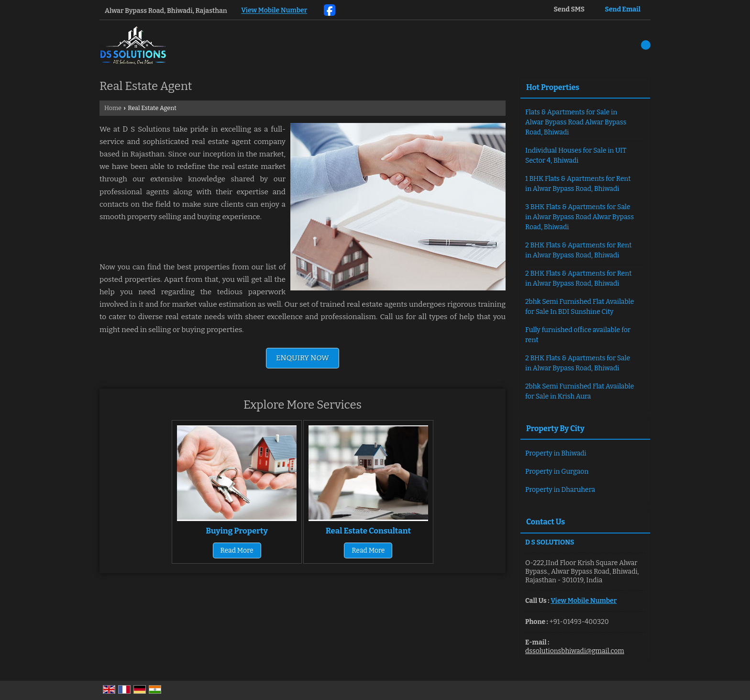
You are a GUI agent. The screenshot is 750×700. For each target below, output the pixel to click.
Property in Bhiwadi (556, 453)
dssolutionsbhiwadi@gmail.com (575, 651)
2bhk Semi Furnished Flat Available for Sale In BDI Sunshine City (580, 307)
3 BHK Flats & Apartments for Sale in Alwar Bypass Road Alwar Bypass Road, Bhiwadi (579, 217)
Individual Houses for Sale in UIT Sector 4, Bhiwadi (576, 156)
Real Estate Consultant (369, 531)
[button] (274, 11)
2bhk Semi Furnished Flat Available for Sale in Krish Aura (580, 391)
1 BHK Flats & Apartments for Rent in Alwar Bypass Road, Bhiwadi (578, 184)
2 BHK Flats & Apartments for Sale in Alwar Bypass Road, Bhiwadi (578, 363)
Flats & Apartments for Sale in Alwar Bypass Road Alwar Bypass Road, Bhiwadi (576, 122)
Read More (237, 550)
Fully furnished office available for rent (578, 335)
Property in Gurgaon (557, 472)
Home (113, 108)
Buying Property (237, 531)
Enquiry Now (303, 358)
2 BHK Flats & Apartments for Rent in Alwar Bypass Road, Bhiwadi (578, 250)
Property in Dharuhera (560, 490)
